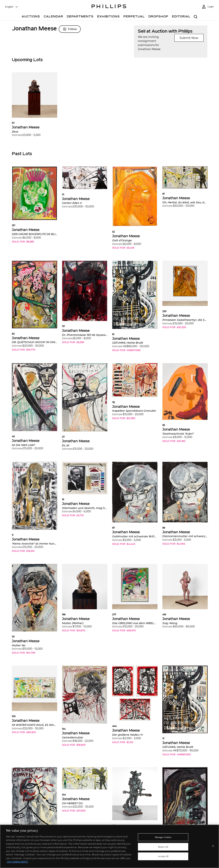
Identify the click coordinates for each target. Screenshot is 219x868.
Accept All (163, 856)
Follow (70, 29)
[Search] (196, 17)
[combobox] (12, 7)
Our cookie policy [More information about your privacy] (17, 862)
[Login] (208, 7)
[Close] (213, 846)
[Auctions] (31, 17)
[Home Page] (109, 7)
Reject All (163, 847)
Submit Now (189, 38)
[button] (35, 107)
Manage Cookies (163, 837)
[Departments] (80, 17)
